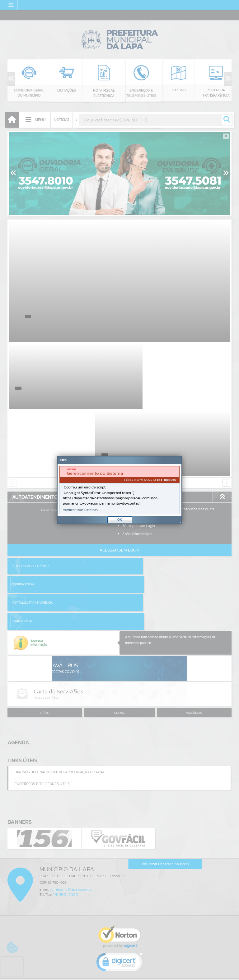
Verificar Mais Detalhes (80, 510)
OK (120, 519)
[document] (119, 490)
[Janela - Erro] (119, 490)
